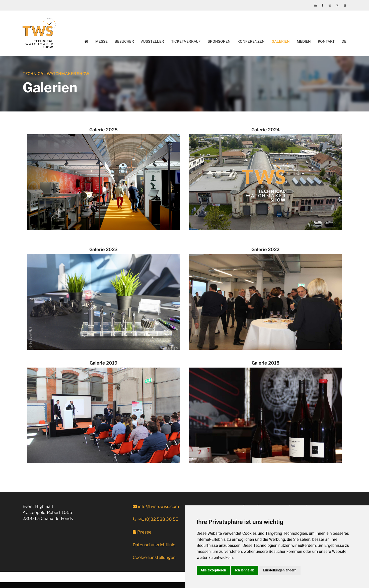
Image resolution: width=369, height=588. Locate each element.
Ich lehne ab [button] (245, 570)
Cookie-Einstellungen (154, 557)
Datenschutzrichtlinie (154, 545)
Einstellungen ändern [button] (280, 570)
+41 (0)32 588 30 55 (156, 519)
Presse (142, 532)
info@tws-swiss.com (156, 506)
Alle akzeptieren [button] (213, 570)
